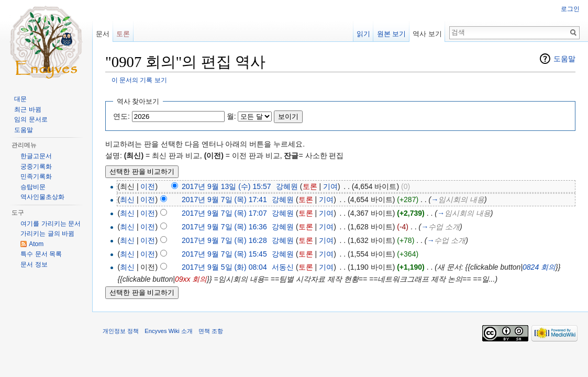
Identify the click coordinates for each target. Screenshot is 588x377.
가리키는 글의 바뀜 (47, 234)
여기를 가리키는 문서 (51, 224)
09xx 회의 (191, 279)
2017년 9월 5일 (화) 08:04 (224, 267)
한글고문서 (36, 156)
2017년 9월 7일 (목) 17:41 (224, 199)
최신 (127, 199)
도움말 (564, 59)
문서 (103, 34)
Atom (36, 244)
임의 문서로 (31, 119)
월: (231, 116)
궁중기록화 (36, 167)
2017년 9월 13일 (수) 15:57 (226, 186)
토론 (310, 186)
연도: (121, 116)
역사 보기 (427, 34)
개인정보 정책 (121, 331)
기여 (330, 186)
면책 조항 (211, 331)
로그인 (570, 9)
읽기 (363, 34)
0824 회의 (539, 267)
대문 (20, 99)
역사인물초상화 (42, 197)
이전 (148, 186)
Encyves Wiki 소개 (169, 331)
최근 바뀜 (27, 109)
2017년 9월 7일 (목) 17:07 (224, 213)
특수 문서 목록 (41, 254)
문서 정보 (34, 264)
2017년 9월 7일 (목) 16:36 (224, 227)
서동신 (283, 267)
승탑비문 (33, 187)
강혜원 (287, 186)
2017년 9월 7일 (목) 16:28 (224, 240)
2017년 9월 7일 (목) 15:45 (224, 254)
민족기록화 (36, 176)
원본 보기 (392, 34)
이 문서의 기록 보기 (139, 80)
